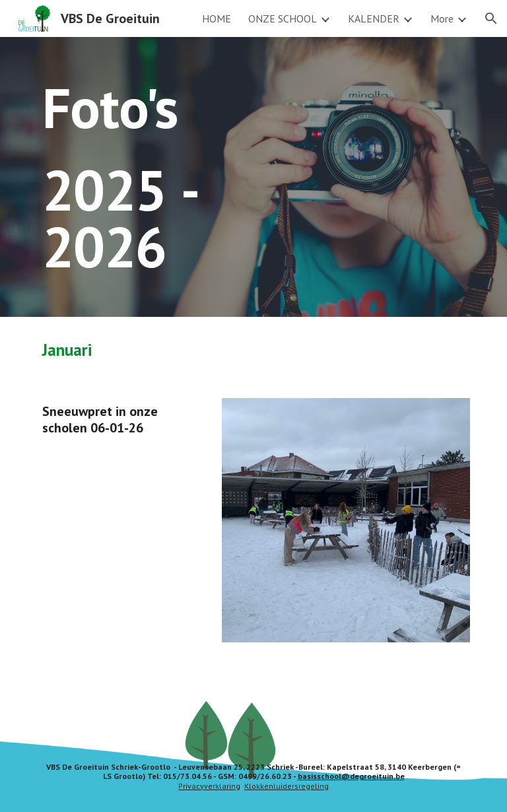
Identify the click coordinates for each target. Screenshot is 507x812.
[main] (161, 177)
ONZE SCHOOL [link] (283, 18)
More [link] (442, 18)
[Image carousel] (346, 520)
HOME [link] (217, 18)
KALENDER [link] (374, 18)
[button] (491, 18)
